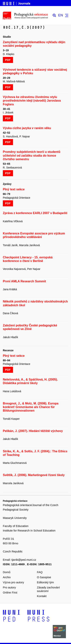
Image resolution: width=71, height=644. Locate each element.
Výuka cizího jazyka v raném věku (27, 128)
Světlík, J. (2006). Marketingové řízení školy (34, 475)
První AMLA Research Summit (24, 281)
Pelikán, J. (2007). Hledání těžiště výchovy (33, 431)
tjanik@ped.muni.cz (24, 560)
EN (61, 15)
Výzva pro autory (13, 582)
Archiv (7, 577)
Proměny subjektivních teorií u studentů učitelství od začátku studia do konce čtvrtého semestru (32, 155)
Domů (7, 572)
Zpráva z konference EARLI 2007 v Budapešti (35, 213)
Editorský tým (45, 582)
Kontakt (42, 596)
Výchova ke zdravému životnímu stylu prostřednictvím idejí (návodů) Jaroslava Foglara (32, 101)
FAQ (40, 572)
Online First (10, 592)
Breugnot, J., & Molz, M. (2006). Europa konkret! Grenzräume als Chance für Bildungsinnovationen (31, 407)
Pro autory (9, 587)
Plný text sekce (14, 189)
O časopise (44, 577)
